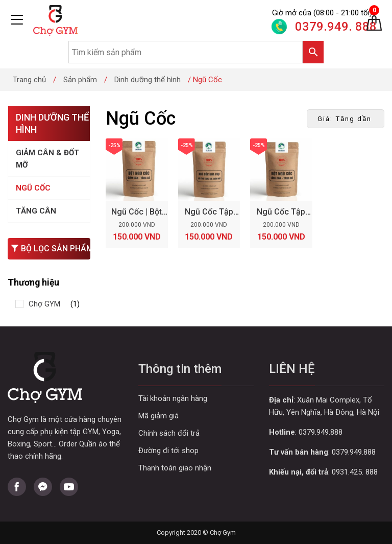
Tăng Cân (36, 211)
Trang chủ (29, 80)
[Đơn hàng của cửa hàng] (346, 119)
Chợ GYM (44, 304)
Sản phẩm (80, 80)
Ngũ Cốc (33, 188)
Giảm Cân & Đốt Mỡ (47, 159)
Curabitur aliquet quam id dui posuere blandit (196, 451)
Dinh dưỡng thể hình (148, 80)
